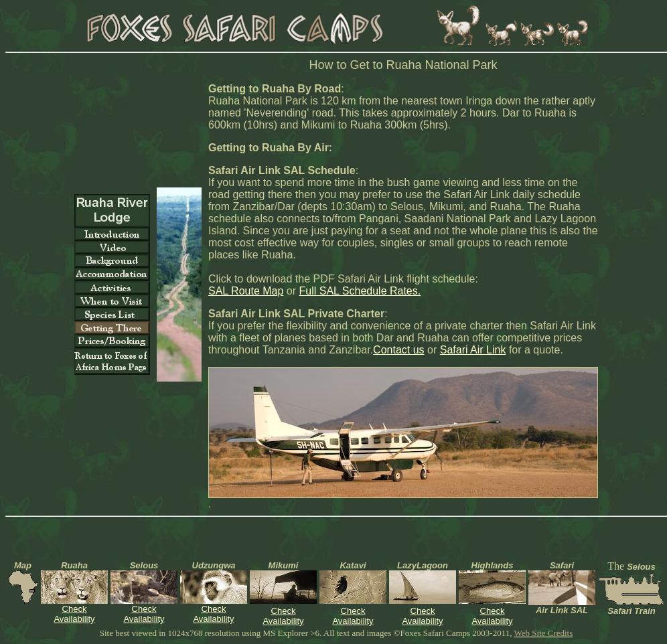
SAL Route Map (246, 291)
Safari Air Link (473, 350)
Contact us (398, 350)
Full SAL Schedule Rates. (360, 291)
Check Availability (74, 614)
